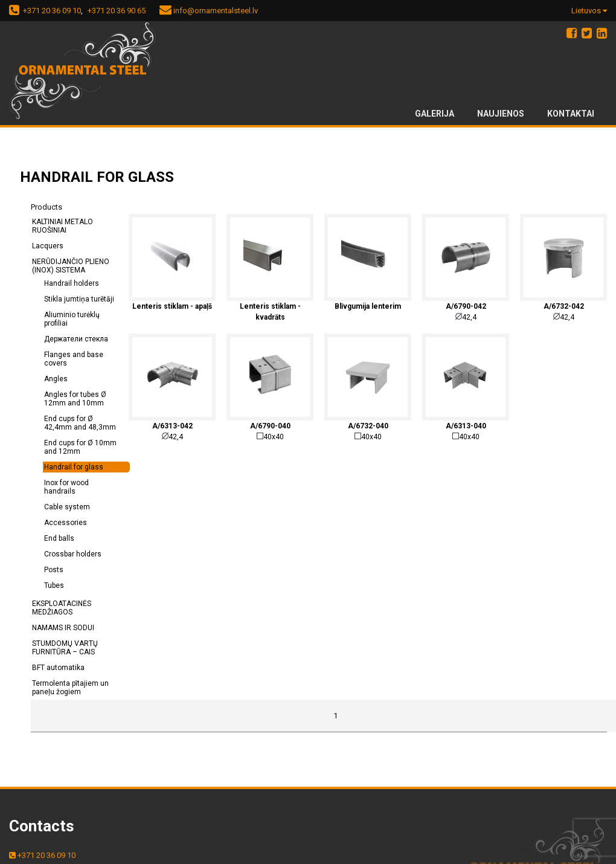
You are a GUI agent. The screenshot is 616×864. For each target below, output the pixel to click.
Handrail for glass (74, 467)
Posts (54, 570)
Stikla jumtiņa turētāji (79, 299)
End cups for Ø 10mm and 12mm (80, 447)
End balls (59, 538)
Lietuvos (589, 11)
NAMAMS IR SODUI (63, 628)
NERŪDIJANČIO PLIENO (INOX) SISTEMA (71, 266)
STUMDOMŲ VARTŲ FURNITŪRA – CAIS (65, 648)
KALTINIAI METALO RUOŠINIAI (63, 226)
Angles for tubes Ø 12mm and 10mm (75, 399)
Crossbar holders (73, 554)
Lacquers (48, 246)
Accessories (66, 523)
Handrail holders (72, 283)
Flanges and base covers (74, 359)
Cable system (67, 507)
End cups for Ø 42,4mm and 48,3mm (80, 423)
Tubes (54, 585)
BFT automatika (58, 668)
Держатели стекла (76, 339)
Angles (56, 379)
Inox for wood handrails (66, 487)
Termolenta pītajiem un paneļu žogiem (70, 688)
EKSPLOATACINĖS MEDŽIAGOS (62, 608)
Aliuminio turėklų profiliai (72, 319)
